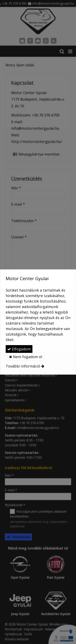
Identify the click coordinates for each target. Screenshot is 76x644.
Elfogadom (19, 349)
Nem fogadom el (26, 357)
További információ (23, 366)
